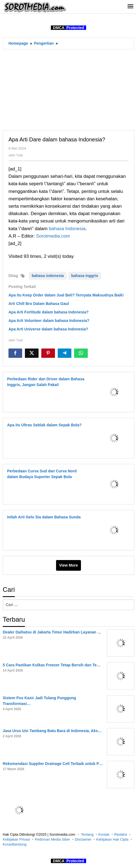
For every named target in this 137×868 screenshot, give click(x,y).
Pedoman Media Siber (52, 839)
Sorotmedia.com (53, 236)
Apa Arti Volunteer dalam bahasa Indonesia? (49, 321)
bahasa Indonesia (67, 229)
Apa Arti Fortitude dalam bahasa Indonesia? (49, 312)
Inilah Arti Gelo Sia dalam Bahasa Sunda (44, 517)
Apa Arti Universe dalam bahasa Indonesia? (48, 329)
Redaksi (121, 834)
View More (68, 565)
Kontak (104, 834)
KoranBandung (15, 844)
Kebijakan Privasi (16, 839)
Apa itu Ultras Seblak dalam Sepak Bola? (44, 425)
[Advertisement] (68, 90)
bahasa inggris (85, 276)
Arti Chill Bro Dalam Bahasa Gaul (39, 304)
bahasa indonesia (48, 276)
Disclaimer (83, 839)
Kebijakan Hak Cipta (112, 839)
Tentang (87, 834)
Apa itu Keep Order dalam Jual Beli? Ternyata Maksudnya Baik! (66, 295)
